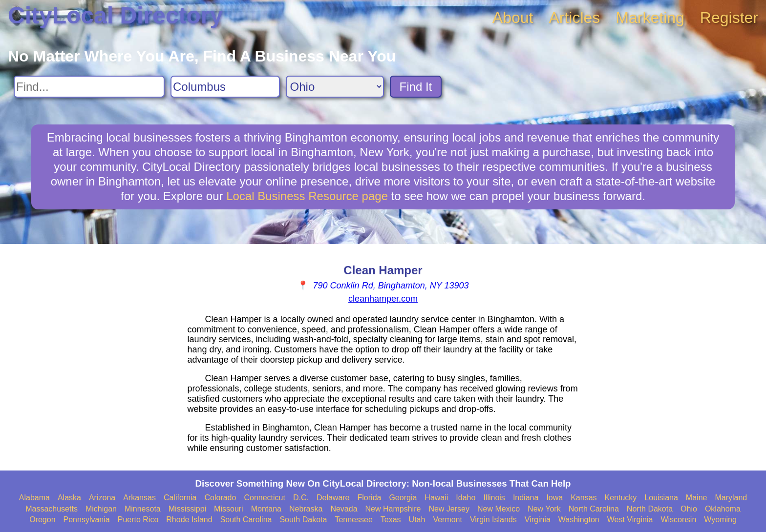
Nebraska (306, 509)
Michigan (101, 509)
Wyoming (720, 520)
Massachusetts (52, 509)
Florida (370, 498)
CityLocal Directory (115, 15)
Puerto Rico (138, 520)
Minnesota (143, 509)
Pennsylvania (87, 520)
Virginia (538, 520)
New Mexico (499, 509)
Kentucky (621, 498)
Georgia (403, 498)
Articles (574, 18)
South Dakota (303, 520)
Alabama (34, 498)
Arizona (102, 498)
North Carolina (594, 509)
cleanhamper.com (383, 299)
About (513, 18)
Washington (579, 520)
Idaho (466, 498)
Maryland (731, 498)
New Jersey (449, 509)
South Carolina (246, 520)
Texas (391, 520)
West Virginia (630, 520)
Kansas (584, 498)
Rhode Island (189, 520)
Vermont (447, 520)
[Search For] (89, 87)
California (180, 498)
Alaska (69, 498)
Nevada (344, 509)
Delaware (333, 498)
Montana (266, 509)
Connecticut (265, 498)
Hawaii (436, 498)
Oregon (42, 520)
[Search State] (335, 87)
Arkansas (139, 498)
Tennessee (353, 520)
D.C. (301, 498)
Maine (697, 498)
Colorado (220, 498)
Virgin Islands (493, 520)
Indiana (526, 498)
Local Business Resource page (307, 196)
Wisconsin (678, 520)
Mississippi (187, 509)
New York (544, 509)
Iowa (554, 498)
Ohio (689, 509)
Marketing (650, 18)
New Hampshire (393, 509)
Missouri (229, 509)
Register (729, 18)
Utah (417, 520)
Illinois (494, 498)
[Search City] (225, 87)
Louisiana (661, 498)
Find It (416, 87)
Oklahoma (723, 509)
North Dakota (650, 509)
